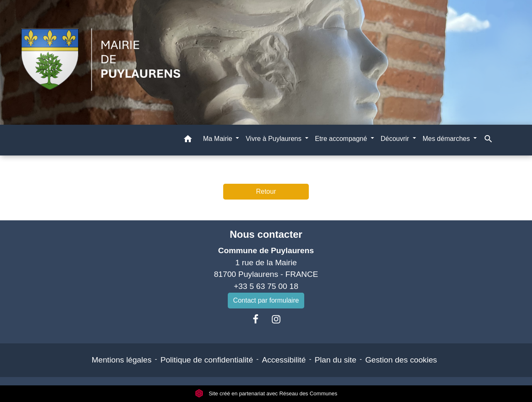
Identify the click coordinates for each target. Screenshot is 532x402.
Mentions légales (122, 360)
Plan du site (335, 360)
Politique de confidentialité (207, 360)
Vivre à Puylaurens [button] (274, 139)
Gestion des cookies (401, 360)
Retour (266, 191)
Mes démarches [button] (447, 139)
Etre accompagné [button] (342, 139)
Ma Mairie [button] (218, 139)
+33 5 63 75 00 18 (266, 286)
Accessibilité (284, 360)
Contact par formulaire (266, 300)
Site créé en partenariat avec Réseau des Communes (266, 393)
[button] (188, 140)
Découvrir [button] (396, 139)
